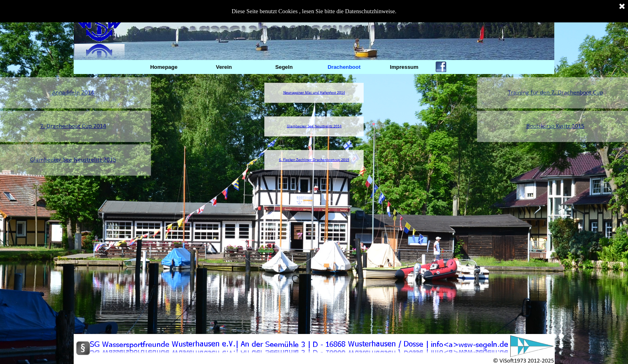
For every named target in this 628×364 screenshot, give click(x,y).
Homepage (164, 67)
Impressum (404, 67)
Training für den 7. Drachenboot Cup (572, 93)
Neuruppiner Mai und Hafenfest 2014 (314, 93)
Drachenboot (344, 67)
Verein (224, 67)
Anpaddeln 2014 (56, 93)
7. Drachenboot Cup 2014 (56, 126)
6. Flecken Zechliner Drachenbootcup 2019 (314, 160)
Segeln (284, 67)
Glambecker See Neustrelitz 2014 (314, 127)
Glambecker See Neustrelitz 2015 (56, 160)
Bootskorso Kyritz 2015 (572, 126)
